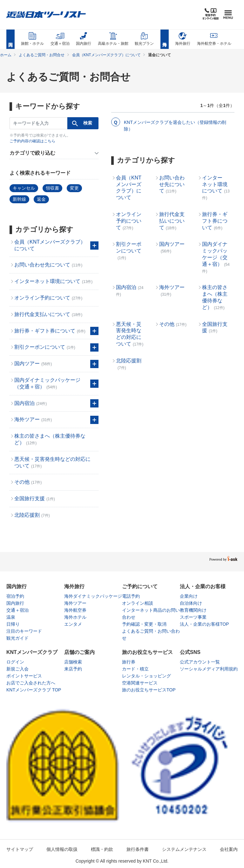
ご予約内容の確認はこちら (32, 141)
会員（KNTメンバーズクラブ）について (106, 55)
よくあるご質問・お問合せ (42, 55)
